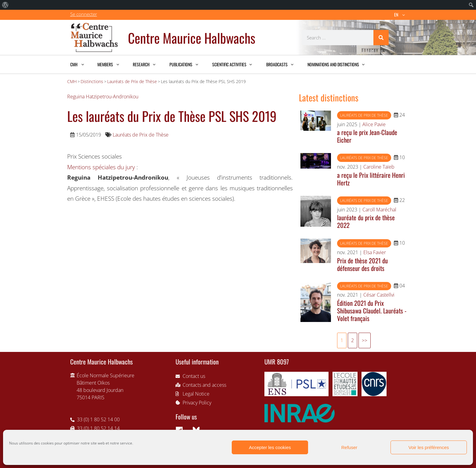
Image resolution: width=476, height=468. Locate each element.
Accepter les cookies (270, 447)
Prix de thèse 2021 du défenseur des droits (362, 264)
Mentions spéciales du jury (101, 167)
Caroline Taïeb (379, 167)
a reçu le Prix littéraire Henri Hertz (371, 179)
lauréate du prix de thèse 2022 (366, 221)
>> (365, 340)
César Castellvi (379, 295)
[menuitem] (5, 5)
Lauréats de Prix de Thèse (141, 135)
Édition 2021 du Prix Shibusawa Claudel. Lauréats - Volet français (372, 311)
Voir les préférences (429, 447)
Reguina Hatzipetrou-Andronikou (103, 97)
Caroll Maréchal (379, 210)
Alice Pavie (374, 124)
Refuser (349, 447)
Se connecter (84, 14)
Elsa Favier (375, 252)
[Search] (381, 38)
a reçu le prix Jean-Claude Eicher (367, 136)
